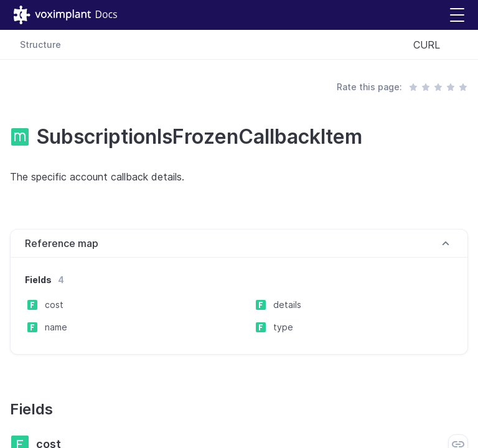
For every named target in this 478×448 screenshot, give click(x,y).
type (283, 327)
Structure (40, 44)
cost (54, 305)
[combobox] (436, 45)
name (56, 327)
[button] (457, 15)
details (287, 305)
